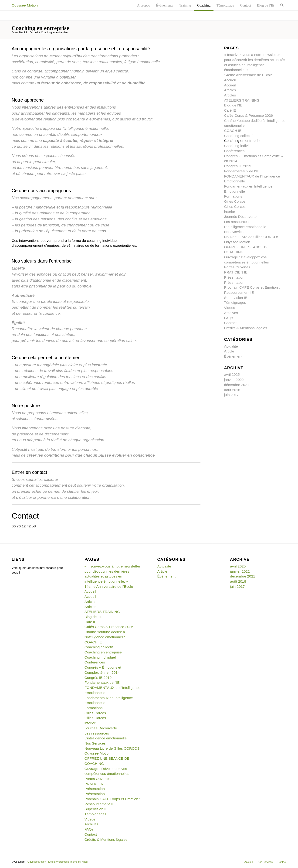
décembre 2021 (237, 385)
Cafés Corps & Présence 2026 (248, 115)
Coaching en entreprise (40, 28)
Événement (233, 356)
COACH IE (233, 131)
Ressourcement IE (239, 292)
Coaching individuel (240, 146)
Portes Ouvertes (237, 267)
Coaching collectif (238, 136)
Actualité (231, 346)
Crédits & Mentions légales (246, 328)
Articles (230, 90)
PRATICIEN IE (236, 272)
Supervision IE (236, 298)
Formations (233, 196)
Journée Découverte (240, 217)
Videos (229, 308)
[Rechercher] (282, 5)
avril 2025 (232, 374)
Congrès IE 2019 (237, 166)
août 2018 (232, 390)
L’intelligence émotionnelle (245, 227)
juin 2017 (231, 395)
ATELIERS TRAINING (242, 100)
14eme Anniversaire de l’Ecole (248, 75)
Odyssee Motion (25, 5)
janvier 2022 (234, 380)
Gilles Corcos (235, 201)
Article (229, 351)
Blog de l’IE (233, 105)
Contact (230, 323)
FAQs (229, 318)
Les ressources (236, 222)
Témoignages (235, 302)
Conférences (234, 151)
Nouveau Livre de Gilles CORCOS (252, 237)
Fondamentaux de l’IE (242, 171)
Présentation (234, 277)
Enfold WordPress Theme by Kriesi (68, 862)
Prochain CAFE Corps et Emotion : (252, 287)
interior (229, 212)
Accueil (34, 32)
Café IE (230, 110)
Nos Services (235, 232)
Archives (231, 313)
